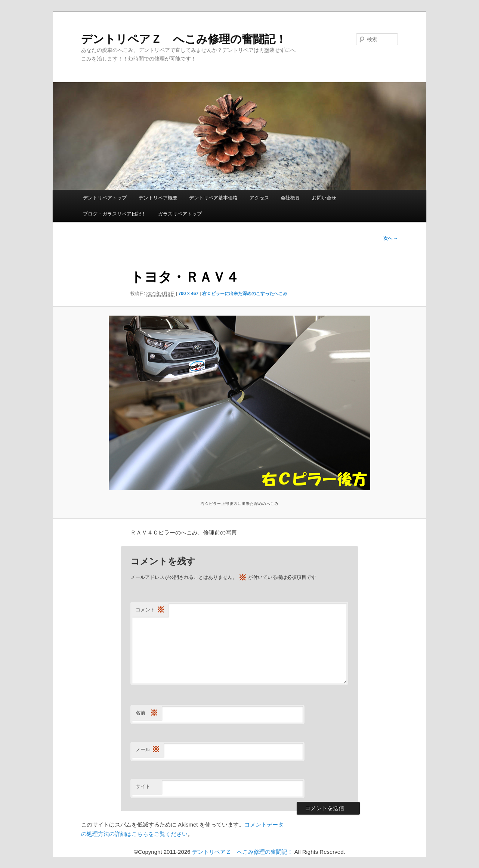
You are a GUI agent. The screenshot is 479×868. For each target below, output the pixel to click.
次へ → (391, 238)
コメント (150, 610)
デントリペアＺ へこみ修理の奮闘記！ (184, 39)
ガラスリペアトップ (180, 214)
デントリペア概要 (158, 198)
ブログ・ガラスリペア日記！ (115, 214)
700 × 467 (188, 294)
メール (148, 750)
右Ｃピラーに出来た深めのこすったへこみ (245, 294)
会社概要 (290, 198)
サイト (143, 786)
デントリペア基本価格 (213, 198)
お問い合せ (324, 198)
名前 (147, 713)
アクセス (259, 198)
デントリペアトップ (105, 198)
